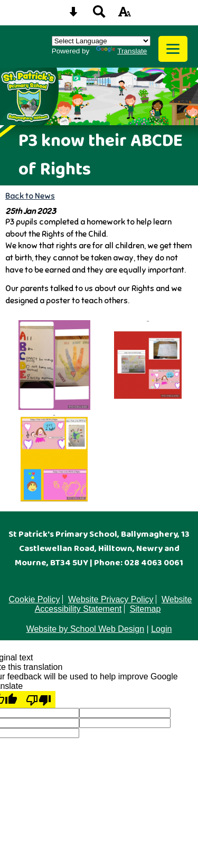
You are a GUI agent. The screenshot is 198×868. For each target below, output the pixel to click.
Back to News (30, 196)
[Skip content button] (73, 15)
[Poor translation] (39, 699)
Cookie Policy (35, 599)
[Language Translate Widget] (101, 41)
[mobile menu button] (173, 49)
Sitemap (145, 609)
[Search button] (99, 15)
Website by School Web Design (86, 629)
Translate (121, 51)
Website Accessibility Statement (114, 604)
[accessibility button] (125, 15)
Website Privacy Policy (111, 599)
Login (161, 629)
